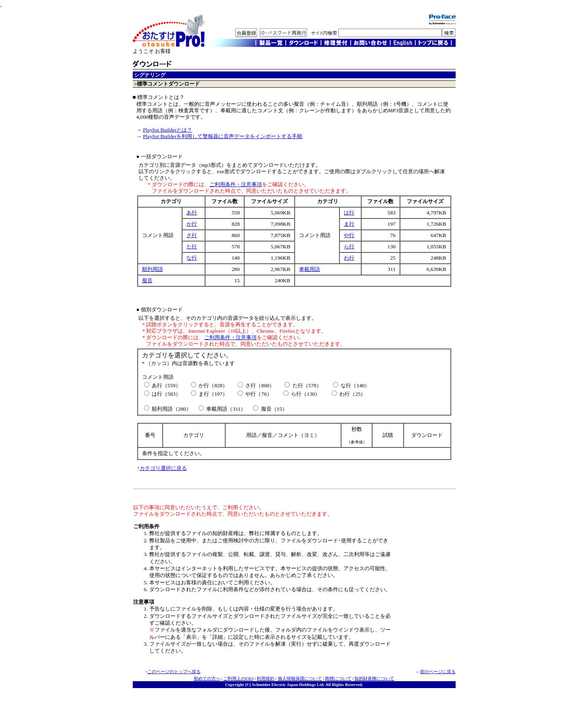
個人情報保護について (300, 679)
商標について (338, 679)
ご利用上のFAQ (239, 679)
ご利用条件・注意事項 (236, 184)
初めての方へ (207, 679)
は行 (349, 213)
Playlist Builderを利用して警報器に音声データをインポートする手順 (223, 136)
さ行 (192, 235)
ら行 (349, 247)
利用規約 (266, 679)
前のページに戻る (438, 672)
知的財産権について (374, 679)
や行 (349, 235)
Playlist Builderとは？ (167, 130)
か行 (192, 224)
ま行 (349, 224)
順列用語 (153, 269)
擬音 (147, 280)
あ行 (192, 213)
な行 (192, 258)
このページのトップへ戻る (174, 672)
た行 (192, 247)
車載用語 (310, 269)
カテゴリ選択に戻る (163, 468)
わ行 (349, 258)
